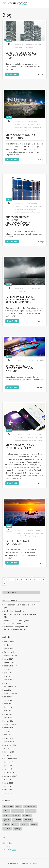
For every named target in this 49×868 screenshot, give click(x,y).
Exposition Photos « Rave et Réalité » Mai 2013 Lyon (20, 368)
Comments (9, 850)
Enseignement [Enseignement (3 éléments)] (18, 811)
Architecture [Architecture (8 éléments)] (8, 806)
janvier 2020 (9, 645)
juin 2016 (8, 673)
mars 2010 (8, 738)
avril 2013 (8, 700)
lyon (40, 127)
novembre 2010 (11, 724)
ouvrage (29, 440)
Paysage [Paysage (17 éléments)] (25, 824)
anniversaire (26, 437)
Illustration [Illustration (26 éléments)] (17, 820)
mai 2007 (8, 790)
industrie (32, 206)
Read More (12, 74)
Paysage (18, 533)
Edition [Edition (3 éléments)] (6, 811)
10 (43, 579)
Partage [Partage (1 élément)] (15, 824)
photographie (31, 209)
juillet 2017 (8, 659)
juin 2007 (8, 786)
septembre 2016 (11, 666)
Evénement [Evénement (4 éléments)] (31, 811)
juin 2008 (8, 766)
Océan (22, 536)
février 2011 (9, 717)
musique (18, 130)
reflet (28, 212)
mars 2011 (8, 714)
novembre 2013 (11, 693)
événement (28, 127)
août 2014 (8, 690)
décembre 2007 (11, 776)
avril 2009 (8, 748)
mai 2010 (8, 735)
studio (38, 212)
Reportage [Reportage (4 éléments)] (17, 829)
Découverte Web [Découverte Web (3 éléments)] (30, 806)
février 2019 (9, 649)
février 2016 (9, 680)
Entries (8, 846)
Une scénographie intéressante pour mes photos (21, 606)
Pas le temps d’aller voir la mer (19, 543)
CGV (40, 863)
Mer (41, 533)
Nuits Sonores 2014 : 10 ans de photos (20, 137)
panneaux (18, 209)
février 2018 (9, 652)
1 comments (29, 124)
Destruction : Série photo (14, 611)
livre (37, 437)
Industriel (34, 204)
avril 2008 (8, 769)
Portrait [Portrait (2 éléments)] (34, 824)
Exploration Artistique (33, 530)
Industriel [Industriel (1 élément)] (28, 820)
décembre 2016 (11, 662)
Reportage (18, 124)
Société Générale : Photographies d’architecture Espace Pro (18, 622)
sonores (39, 440)
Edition (28, 289)
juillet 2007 (9, 783)
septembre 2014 (11, 687)
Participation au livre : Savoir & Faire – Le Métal (20, 616)
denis (19, 45)
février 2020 (9, 642)
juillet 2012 (8, 707)
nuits (24, 130)
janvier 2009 (9, 755)
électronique (19, 127)
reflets (33, 212)
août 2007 (8, 779)
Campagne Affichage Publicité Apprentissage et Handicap (16, 628)
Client (28, 121)
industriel (39, 206)
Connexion (7, 843)
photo (24, 209)
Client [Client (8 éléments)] (18, 806)
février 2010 (9, 742)
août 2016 (8, 669)
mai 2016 (8, 676)
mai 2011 (8, 711)
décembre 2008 (11, 759)
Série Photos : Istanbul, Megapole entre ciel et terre (21, 55)
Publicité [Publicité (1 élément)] (7, 829)
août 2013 (8, 697)
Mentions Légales (31, 863)
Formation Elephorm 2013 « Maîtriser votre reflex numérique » (20, 300)
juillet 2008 (9, 762)
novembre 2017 (10, 656)
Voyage (34, 536)
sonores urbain (31, 130)
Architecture (30, 45)
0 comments (29, 47)
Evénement (34, 121)
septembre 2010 (11, 728)
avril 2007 (8, 793)
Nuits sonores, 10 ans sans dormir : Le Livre (20, 447)
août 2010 (8, 731)
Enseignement (36, 289)
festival (35, 127)
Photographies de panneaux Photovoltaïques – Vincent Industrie (18, 221)
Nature (17, 536)
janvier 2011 (9, 721)
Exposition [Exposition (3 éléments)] (27, 815)
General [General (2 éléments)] (7, 820)
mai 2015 (8, 683)
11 (4, 584)
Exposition (29, 360)
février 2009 (9, 752)
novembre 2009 (11, 745)
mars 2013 (8, 704)
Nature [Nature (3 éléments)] (6, 824)
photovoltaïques (20, 212)
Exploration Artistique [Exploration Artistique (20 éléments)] (12, 815)
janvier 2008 (9, 773)
